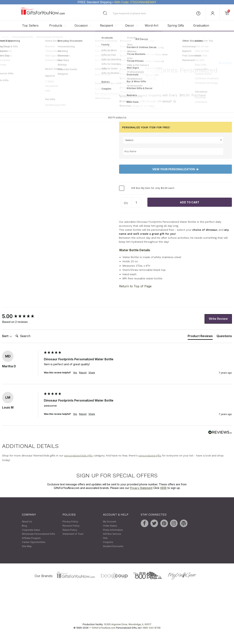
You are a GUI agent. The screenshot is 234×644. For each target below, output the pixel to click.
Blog (24, 526)
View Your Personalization (175, 169)
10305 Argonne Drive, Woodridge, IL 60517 (128, 625)
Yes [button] (75, 373)
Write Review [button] (218, 319)
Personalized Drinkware (50, 37)
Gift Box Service (112, 534)
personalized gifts (150, 455)
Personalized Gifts (23, 37)
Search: (14, 332)
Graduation (201, 25)
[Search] (29, 336)
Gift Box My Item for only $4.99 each (153, 188)
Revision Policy (71, 526)
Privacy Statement (141, 488)
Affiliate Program (31, 538)
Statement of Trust (73, 534)
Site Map (27, 546)
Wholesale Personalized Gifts (38, 534)
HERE (163, 488)
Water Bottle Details (135, 250)
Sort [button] (7, 336)
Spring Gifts (176, 25)
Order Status (110, 526)
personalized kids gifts (78, 455)
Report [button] (83, 373)
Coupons (108, 542)
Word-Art (151, 25)
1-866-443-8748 (151, 628)
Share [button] (92, 373)
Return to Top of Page (135, 286)
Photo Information (113, 530)
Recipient (106, 25)
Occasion (81, 25)
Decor (130, 25)
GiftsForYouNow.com (104, 628)
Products (56, 25)
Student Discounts (113, 546)
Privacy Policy (70, 522)
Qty (126, 203)
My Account (109, 522)
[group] (22, 316)
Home (6, 37)
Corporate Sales (31, 530)
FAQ (105, 538)
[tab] (200, 337)
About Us (27, 522)
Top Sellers (30, 25)
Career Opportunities (34, 542)
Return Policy (70, 530)
